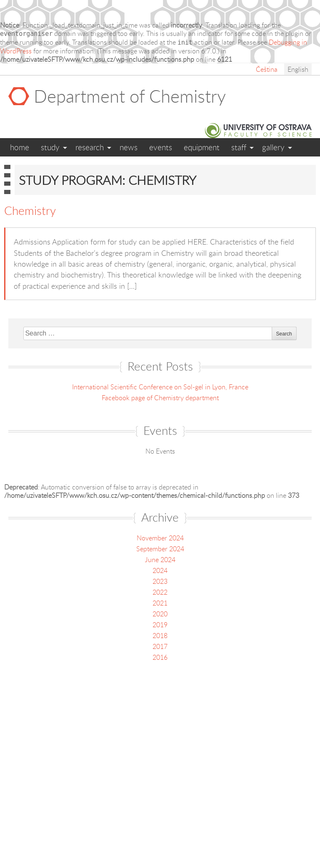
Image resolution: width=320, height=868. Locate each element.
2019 (160, 625)
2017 (160, 646)
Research (90, 147)
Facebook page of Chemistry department (160, 398)
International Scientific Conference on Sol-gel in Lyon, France (160, 387)
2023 (160, 581)
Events (161, 147)
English (298, 69)
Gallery (273, 147)
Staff (239, 147)
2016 (160, 657)
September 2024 (160, 549)
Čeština (267, 69)
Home (20, 147)
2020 (160, 614)
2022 (160, 592)
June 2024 (160, 560)
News (129, 147)
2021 (160, 603)
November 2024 (160, 538)
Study (50, 147)
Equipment (202, 147)
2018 (160, 636)
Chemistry (30, 210)
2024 (160, 570)
